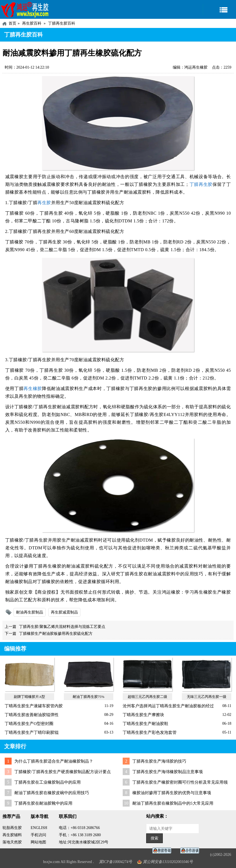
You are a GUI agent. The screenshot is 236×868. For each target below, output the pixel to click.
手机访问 (38, 835)
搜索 (154, 838)
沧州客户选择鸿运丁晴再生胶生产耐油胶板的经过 (168, 706)
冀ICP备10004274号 (116, 862)
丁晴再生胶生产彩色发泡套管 (150, 732)
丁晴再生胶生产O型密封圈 (29, 724)
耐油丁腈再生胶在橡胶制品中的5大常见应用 (173, 803)
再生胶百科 (32, 23)
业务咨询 (191, 851)
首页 (12, 23)
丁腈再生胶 (201, 184)
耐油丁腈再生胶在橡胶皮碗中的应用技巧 (52, 793)
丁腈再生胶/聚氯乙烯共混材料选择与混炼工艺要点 (62, 627)
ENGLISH (39, 828)
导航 (219, 10)
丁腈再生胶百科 (62, 23)
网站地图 (38, 842)
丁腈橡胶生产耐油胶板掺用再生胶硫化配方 (56, 634)
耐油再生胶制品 (30, 612)
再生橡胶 (33, 388)
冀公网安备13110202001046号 (168, 862)
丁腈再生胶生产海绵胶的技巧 (159, 761)
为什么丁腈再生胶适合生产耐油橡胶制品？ (54, 761)
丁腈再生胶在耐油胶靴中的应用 (43, 803)
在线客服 (163, 851)
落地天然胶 (12, 842)
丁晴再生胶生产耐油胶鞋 (145, 724)
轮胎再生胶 (12, 828)
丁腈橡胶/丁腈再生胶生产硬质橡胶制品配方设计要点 (63, 772)
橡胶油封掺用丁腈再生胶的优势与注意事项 (172, 793)
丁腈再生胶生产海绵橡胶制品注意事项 (168, 772)
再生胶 (44, 203)
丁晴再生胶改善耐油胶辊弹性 (32, 715)
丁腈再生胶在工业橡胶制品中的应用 (48, 782)
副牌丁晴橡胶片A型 (29, 697)
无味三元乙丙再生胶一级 (207, 697)
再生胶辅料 (12, 835)
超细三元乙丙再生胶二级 (147, 697)
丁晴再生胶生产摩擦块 (143, 715)
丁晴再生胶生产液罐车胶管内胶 (34, 706)
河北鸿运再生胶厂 (25, 9)
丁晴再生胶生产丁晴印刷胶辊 (32, 732)
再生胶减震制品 (64, 612)
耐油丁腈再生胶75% (89, 697)
